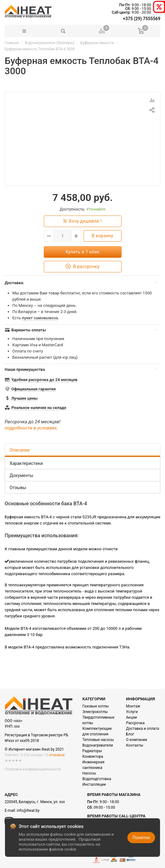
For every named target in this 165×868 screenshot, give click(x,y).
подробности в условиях (31, 428)
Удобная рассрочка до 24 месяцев (44, 380)
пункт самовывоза (40, 318)
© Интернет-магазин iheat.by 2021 (34, 749)
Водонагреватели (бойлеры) (50, 43)
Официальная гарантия (33, 389)
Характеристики (26, 463)
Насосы (89, 773)
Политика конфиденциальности (33, 769)
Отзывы (18, 488)
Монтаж (133, 706)
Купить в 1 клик (83, 252)
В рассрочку (82, 267)
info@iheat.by (28, 811)
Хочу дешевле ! (82, 221)
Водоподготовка (97, 779)
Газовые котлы (96, 706)
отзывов (57, 755)
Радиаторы (92, 751)
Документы (21, 475)
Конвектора (93, 757)
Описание (20, 450)
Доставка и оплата (143, 729)
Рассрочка (135, 723)
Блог (130, 734)
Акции (132, 717)
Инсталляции (94, 784)
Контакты (135, 745)
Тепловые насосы (98, 740)
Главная (12, 43)
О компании (137, 740)
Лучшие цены (24, 398)
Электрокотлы (95, 712)
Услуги (132, 712)
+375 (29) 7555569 (142, 19)
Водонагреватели (98, 745)
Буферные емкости (98, 43)
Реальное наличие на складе (39, 408)
